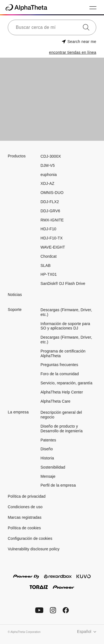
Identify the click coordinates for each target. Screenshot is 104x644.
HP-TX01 (49, 274)
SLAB (45, 265)
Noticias (15, 295)
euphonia (49, 175)
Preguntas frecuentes (59, 365)
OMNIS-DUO (52, 193)
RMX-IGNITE (52, 220)
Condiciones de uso (25, 507)
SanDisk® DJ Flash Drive (63, 283)
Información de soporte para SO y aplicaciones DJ (65, 326)
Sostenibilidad (53, 467)
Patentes (48, 440)
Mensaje (48, 476)
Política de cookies (24, 528)
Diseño (47, 449)
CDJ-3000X (51, 156)
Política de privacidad (27, 496)
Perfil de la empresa (58, 485)
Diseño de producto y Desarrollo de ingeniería (62, 429)
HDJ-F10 (48, 229)
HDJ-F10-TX (52, 238)
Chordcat (49, 256)
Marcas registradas (25, 517)
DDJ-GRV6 (50, 211)
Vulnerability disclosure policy (34, 549)
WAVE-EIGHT (53, 247)
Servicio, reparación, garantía (66, 383)
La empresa (18, 412)
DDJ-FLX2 (50, 202)
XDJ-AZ (47, 183)
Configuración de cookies (30, 538)
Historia (47, 458)
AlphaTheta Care (55, 401)
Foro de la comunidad (60, 374)
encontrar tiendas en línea (73, 52)
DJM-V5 (48, 165)
